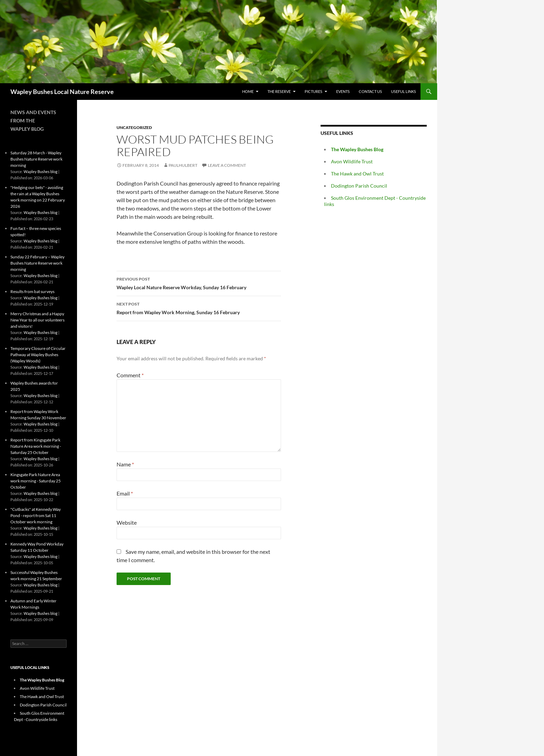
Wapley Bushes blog (41, 171)
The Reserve (279, 91)
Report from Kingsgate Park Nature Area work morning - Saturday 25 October (36, 446)
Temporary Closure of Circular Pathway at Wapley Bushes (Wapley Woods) (38, 355)
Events (343, 91)
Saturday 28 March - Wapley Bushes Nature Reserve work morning (36, 159)
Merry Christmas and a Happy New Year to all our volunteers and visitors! (37, 320)
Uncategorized (134, 127)
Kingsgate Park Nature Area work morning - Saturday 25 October (36, 481)
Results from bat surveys (32, 291)
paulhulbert (183, 165)
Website (127, 522)
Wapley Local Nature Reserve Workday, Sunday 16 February (199, 283)
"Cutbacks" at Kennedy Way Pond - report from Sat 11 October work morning (36, 516)
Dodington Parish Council (359, 186)
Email (125, 493)
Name (125, 464)
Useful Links (403, 91)
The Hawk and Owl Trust (357, 174)
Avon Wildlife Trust (352, 161)
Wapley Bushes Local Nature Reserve (62, 92)
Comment (130, 375)
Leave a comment (227, 165)
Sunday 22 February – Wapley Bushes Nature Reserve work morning (37, 263)
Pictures (313, 91)
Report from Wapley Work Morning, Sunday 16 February (199, 308)
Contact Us (370, 91)
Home (248, 91)
